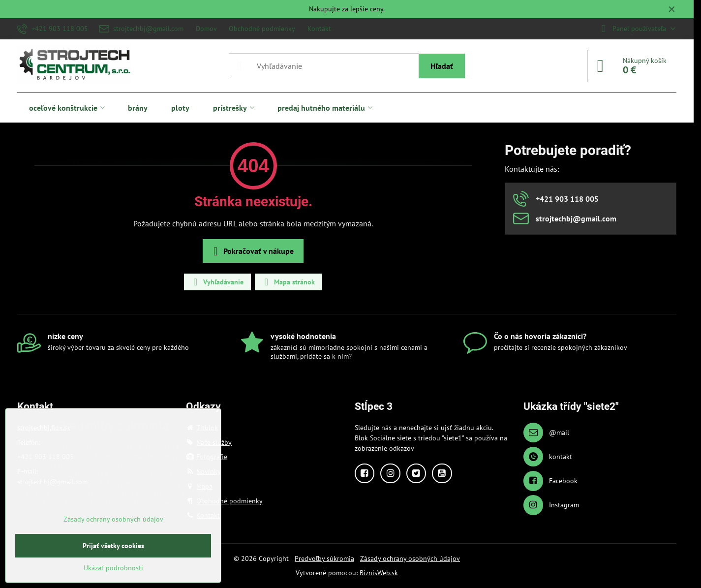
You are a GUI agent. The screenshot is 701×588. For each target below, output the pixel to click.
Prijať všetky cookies (113, 546)
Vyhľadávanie (217, 282)
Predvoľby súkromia (324, 558)
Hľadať (442, 66)
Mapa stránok (288, 282)
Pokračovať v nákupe (252, 251)
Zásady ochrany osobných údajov (410, 558)
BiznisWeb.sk (379, 573)
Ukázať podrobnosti (113, 568)
